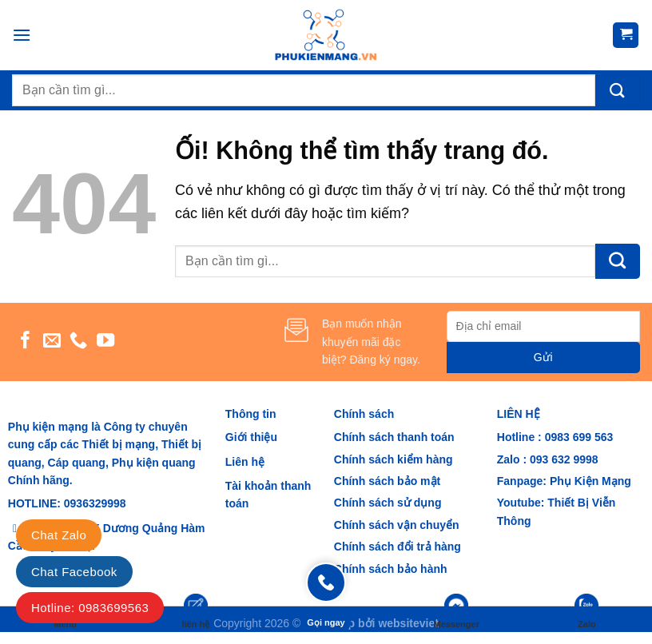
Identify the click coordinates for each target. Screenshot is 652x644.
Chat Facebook (74, 572)
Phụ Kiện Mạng (590, 481)
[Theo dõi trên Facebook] (26, 342)
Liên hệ (245, 462)
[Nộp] (618, 91)
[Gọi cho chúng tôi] (78, 342)
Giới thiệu (251, 437)
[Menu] (22, 35)
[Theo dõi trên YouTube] (105, 342)
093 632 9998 (563, 459)
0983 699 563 (579, 437)
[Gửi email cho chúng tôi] (52, 342)
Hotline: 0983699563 (90, 608)
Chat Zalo (59, 535)
